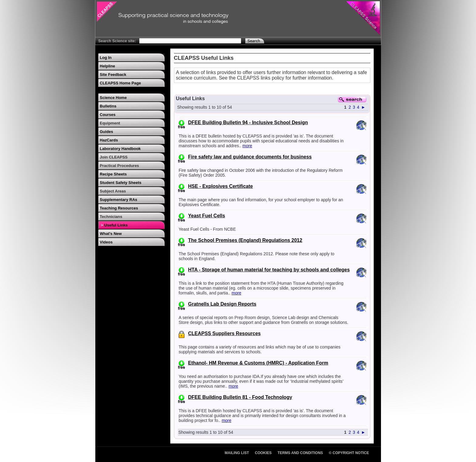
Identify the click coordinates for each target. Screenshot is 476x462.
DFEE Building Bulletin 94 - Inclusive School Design (248, 122)
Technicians (111, 217)
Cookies (263, 453)
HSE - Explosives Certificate (221, 186)
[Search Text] (190, 41)
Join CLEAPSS (114, 157)
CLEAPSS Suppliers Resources (224, 333)
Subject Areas (113, 191)
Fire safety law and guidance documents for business (250, 157)
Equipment (110, 123)
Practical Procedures (119, 166)
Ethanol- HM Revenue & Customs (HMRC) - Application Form (258, 363)
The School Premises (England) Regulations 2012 (245, 240)
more (247, 146)
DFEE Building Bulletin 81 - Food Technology (240, 397)
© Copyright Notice (349, 453)
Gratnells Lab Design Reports (222, 304)
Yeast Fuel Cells (207, 216)
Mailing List (237, 453)
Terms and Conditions (300, 453)
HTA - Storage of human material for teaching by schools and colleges (269, 270)
